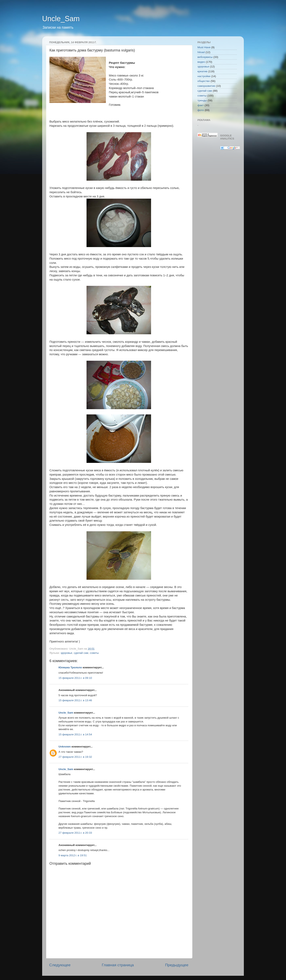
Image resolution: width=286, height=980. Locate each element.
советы (94, 653)
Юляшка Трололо (70, 667)
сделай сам (81, 653)
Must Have (204, 47)
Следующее (60, 965)
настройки (204, 76)
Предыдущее (177, 965)
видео (201, 62)
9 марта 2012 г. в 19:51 (73, 855)
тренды (202, 100)
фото (201, 110)
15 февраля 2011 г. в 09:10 (75, 678)
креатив (202, 71)
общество (204, 81)
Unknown (65, 747)
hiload (201, 52)
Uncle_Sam (61, 19)
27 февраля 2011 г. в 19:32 (75, 757)
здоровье (66, 653)
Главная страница (118, 965)
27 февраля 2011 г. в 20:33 (75, 833)
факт (201, 105)
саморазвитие (206, 86)
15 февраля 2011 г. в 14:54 (75, 734)
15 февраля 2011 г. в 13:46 (75, 700)
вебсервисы (205, 57)
